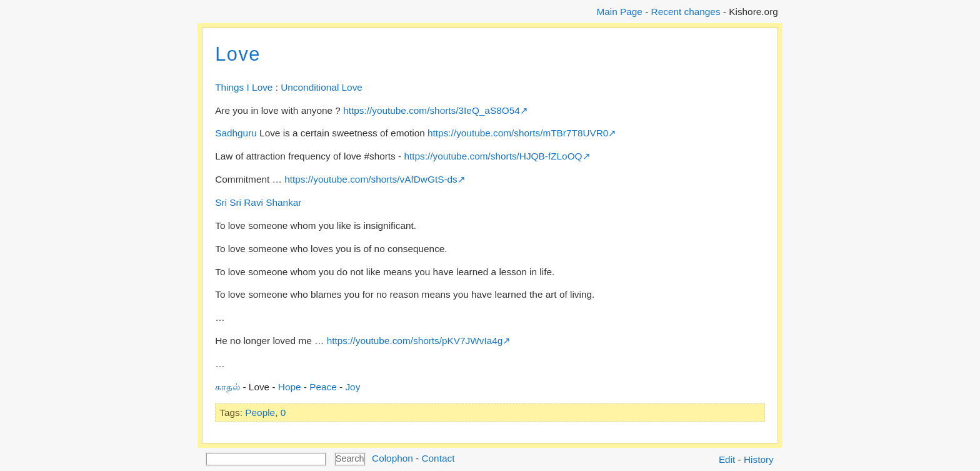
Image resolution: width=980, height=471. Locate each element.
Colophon (392, 458)
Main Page (619, 12)
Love (238, 54)
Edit (727, 459)
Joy (352, 387)
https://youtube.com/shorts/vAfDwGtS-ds (371, 179)
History (759, 459)
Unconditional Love (322, 87)
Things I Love (244, 87)
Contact (438, 458)
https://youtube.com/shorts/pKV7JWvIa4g (415, 341)
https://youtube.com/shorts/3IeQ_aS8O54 (432, 110)
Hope (290, 387)
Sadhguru (236, 133)
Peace (323, 387)
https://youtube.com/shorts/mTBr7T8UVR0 (518, 133)
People (260, 413)
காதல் (227, 387)
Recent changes (686, 12)
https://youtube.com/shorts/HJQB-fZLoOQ (493, 156)
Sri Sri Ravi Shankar (258, 202)
